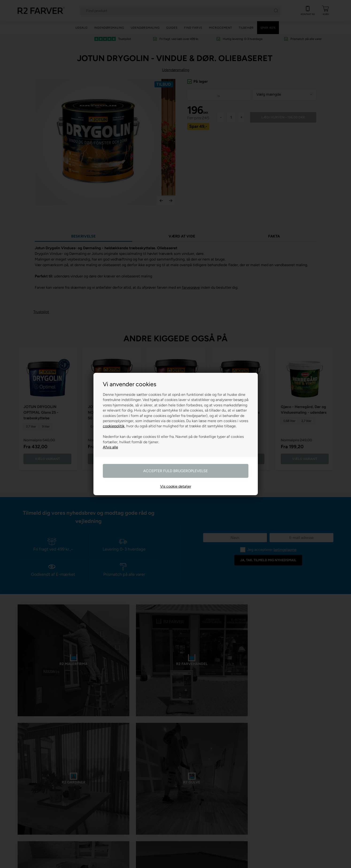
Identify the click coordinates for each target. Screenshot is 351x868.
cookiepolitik (114, 426)
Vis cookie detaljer (176, 486)
